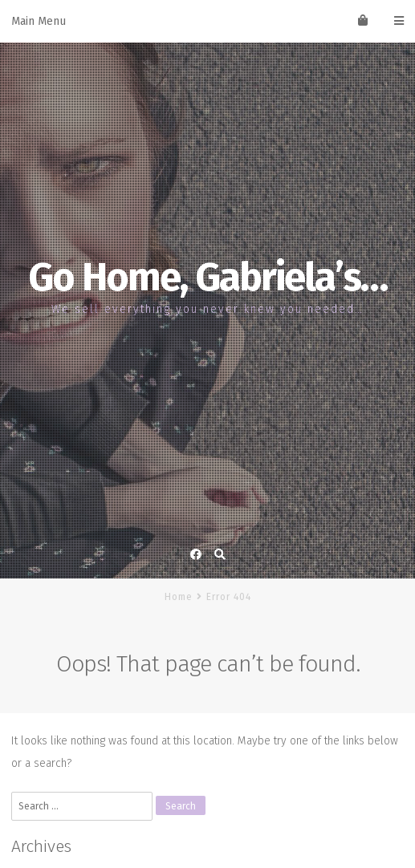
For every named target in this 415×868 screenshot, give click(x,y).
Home (179, 597)
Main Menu (207, 21)
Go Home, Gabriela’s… (207, 277)
